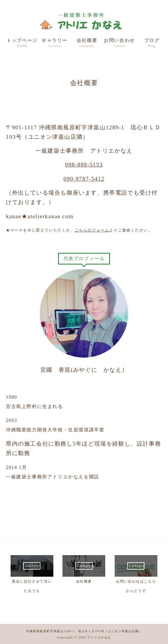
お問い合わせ (119, 43)
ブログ (152, 43)
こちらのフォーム (92, 230)
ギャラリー (55, 43)
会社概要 (87, 43)
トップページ (22, 43)
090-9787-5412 (84, 179)
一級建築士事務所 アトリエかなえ (84, 21)
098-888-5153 (84, 165)
